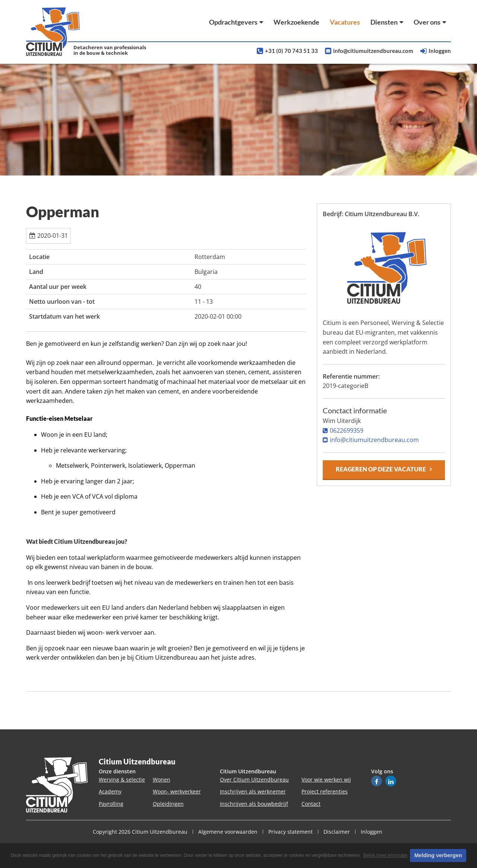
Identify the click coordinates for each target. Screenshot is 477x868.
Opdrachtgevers (236, 22)
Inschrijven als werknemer (253, 791)
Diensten (387, 22)
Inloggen (440, 51)
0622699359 (347, 430)
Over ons (430, 22)
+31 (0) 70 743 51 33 (291, 51)
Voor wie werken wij (326, 779)
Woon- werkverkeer (177, 791)
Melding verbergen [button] (438, 855)
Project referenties (325, 791)
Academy (110, 791)
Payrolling (111, 804)
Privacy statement (290, 832)
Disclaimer (337, 832)
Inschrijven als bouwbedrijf (254, 804)
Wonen (162, 779)
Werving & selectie (122, 779)
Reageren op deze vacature (381, 469)
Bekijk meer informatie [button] (385, 855)
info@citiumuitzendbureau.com (373, 51)
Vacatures (345, 22)
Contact (311, 804)
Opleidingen (168, 804)
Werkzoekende (296, 22)
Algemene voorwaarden (228, 832)
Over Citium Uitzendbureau (254, 779)
